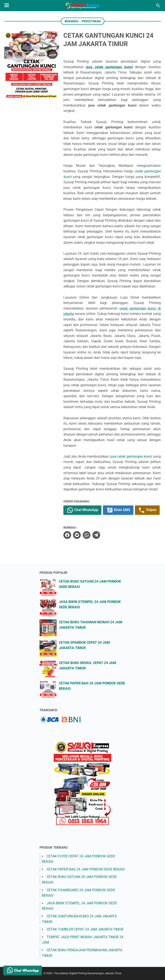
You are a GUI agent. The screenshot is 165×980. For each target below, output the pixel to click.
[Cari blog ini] (158, 6)
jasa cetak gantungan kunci (109, 67)
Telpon (147, 510)
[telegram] (96, 535)
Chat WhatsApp (82, 510)
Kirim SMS (118, 510)
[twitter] (77, 535)
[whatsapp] (87, 535)
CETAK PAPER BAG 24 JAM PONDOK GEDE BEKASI (86, 869)
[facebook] (67, 535)
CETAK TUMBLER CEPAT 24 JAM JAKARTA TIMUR (85, 929)
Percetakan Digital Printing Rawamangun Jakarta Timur (88, 973)
